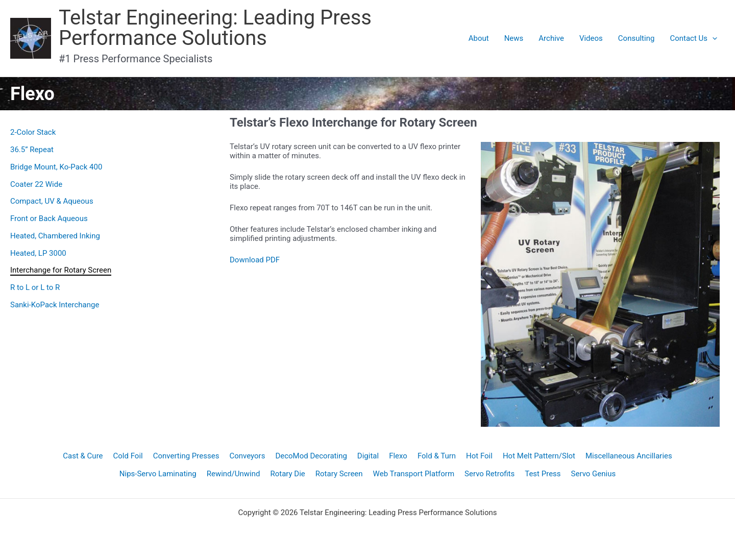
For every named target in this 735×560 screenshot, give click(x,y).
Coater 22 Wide (36, 184)
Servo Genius (594, 474)
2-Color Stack (33, 132)
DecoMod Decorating (311, 456)
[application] (712, 38)
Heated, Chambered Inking (55, 236)
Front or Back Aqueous (49, 218)
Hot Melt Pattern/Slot (539, 456)
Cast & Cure (83, 456)
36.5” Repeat (32, 150)
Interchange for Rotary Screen (61, 270)
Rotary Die (287, 474)
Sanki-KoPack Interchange (55, 305)
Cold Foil (128, 456)
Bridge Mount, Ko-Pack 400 (56, 167)
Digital (368, 456)
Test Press (543, 474)
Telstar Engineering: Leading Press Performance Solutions (215, 28)
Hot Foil (479, 456)
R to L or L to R (35, 287)
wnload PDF (259, 260)
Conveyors (247, 456)
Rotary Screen (339, 474)
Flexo (398, 456)
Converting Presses (186, 456)
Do (234, 260)
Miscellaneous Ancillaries (629, 456)
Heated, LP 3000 (38, 253)
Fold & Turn (437, 456)
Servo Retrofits (489, 474)
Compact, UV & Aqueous (52, 201)
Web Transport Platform (414, 474)
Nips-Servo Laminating (158, 474)
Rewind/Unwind (234, 474)
